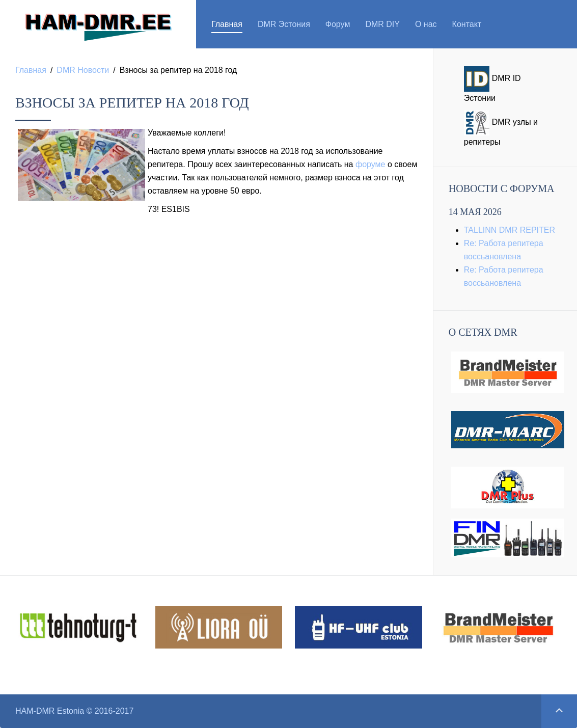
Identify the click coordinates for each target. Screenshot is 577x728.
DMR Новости (83, 70)
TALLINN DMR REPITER (510, 230)
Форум (338, 24)
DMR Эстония (284, 24)
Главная (227, 24)
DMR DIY (382, 24)
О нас (426, 24)
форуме (370, 164)
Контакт (467, 24)
